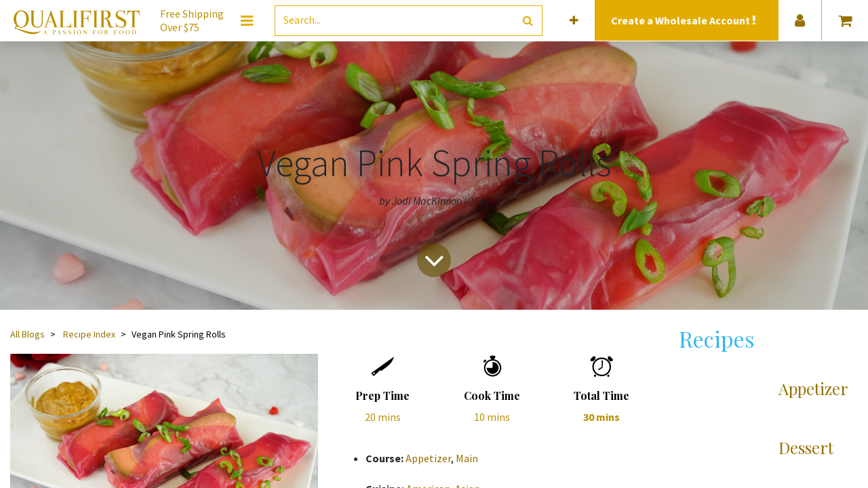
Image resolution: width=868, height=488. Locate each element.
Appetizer (428, 458)
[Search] (528, 21)
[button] (574, 21)
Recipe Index (89, 334)
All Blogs (27, 334)
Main (467, 458)
